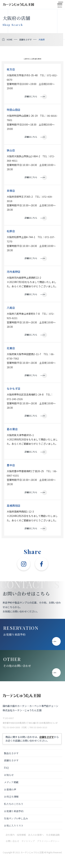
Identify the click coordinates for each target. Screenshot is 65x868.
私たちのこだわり (14, 804)
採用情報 (21, 835)
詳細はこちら (31, 96)
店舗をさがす (25, 39)
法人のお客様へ (36, 835)
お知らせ (9, 775)
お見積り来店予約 (14, 635)
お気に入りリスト (14, 826)
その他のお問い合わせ (17, 666)
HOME (10, 39)
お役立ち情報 (11, 797)
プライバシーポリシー (48, 841)
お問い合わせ (12, 841)
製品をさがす (11, 753)
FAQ (6, 768)
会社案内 (10, 835)
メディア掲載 (11, 782)
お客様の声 (10, 789)
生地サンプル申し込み (16, 818)
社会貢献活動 (53, 835)
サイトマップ (28, 841)
